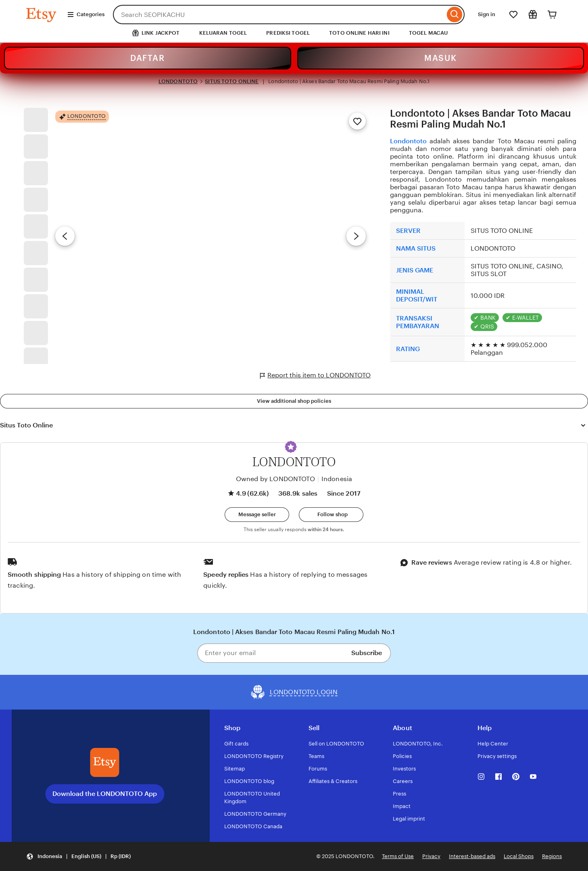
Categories (86, 15)
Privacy (431, 856)
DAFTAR (147, 58)
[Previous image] (65, 236)
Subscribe (367, 653)
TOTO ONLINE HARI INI (359, 33)
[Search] (455, 15)
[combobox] (279, 15)
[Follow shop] (331, 515)
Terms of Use (398, 856)
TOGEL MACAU (428, 33)
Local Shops (519, 856)
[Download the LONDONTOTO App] (105, 762)
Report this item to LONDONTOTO (315, 375)
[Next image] (356, 236)
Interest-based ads (472, 856)
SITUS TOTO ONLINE (232, 81)
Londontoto (408, 141)
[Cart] (552, 15)
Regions (552, 856)
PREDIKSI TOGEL (288, 33)
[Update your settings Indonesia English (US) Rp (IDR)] (78, 857)
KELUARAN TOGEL (223, 33)
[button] (291, 447)
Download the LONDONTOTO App (105, 794)
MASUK (441, 58)
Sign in (487, 14)
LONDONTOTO (178, 81)
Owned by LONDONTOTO (275, 479)
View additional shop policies (294, 401)
